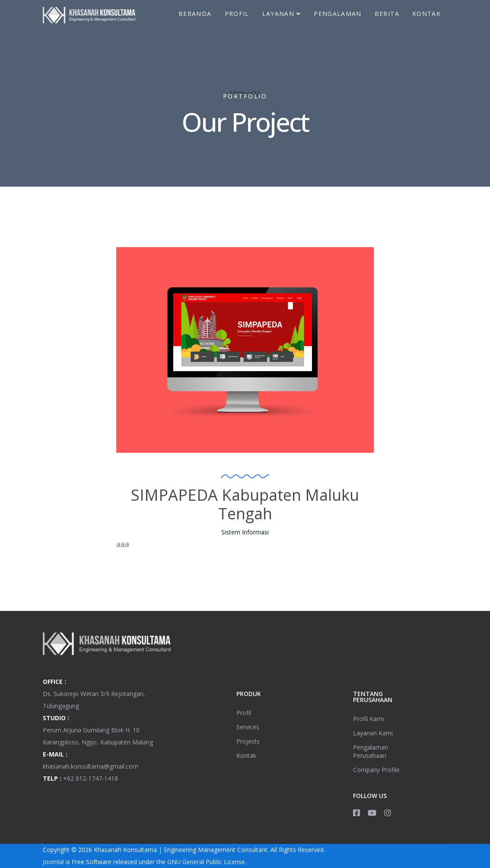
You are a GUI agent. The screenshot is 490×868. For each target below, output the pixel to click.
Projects (248, 741)
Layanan (278, 14)
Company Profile (376, 770)
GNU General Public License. (207, 862)
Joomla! (53, 862)
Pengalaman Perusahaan (371, 751)
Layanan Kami (373, 733)
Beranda (195, 14)
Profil (237, 14)
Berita (387, 14)
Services (248, 727)
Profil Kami (368, 719)
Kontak (426, 14)
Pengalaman (338, 14)
